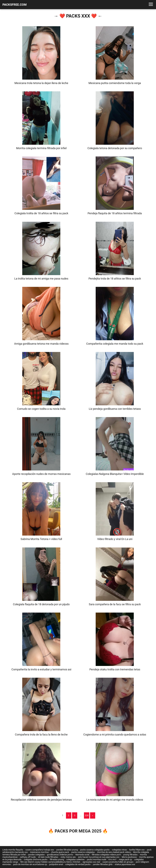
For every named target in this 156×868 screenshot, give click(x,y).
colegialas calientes (75, 859)
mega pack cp (125, 859)
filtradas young (57, 859)
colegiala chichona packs (36, 859)
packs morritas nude (97, 859)
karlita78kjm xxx (137, 850)
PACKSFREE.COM (15, 5)
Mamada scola (82, 855)
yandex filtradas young (67, 850)
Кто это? (113, 859)
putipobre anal (56, 864)
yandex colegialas (36, 855)
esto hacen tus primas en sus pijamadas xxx (99, 857)
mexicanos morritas (39, 852)
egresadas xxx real (91, 862)
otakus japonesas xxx (125, 864)
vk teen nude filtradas (48, 857)
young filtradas (130, 855)
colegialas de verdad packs (78, 864)
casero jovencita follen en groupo (118, 862)
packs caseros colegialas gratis (95, 850)
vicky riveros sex (68, 857)
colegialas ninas (119, 850)
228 (87, 815)
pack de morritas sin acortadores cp (30, 864)
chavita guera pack (60, 852)
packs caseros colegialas (83, 852)
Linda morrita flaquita (13, 850)
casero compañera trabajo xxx (40, 850)
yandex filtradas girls (103, 864)
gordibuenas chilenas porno (60, 855)
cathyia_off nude (28, 857)
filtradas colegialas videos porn (106, 855)
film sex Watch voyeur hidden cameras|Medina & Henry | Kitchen (50, 862)
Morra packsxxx (129, 857)
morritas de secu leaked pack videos (114, 852)
